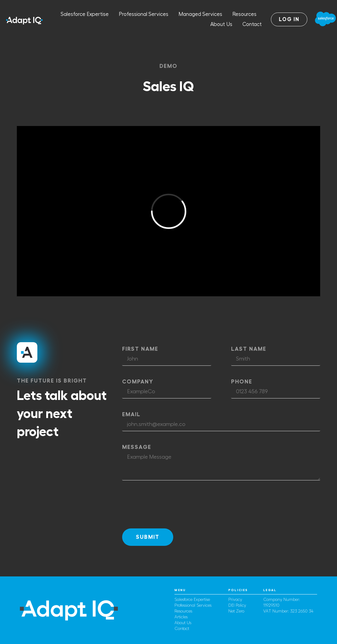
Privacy (235, 600)
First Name (140, 349)
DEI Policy (237, 605)
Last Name (249, 349)
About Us (221, 24)
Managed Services (200, 14)
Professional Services (144, 14)
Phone (242, 382)
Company (138, 382)
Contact (252, 24)
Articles (181, 617)
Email (131, 414)
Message (137, 447)
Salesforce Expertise (85, 14)
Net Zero (236, 611)
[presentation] (169, 504)
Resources (244, 14)
